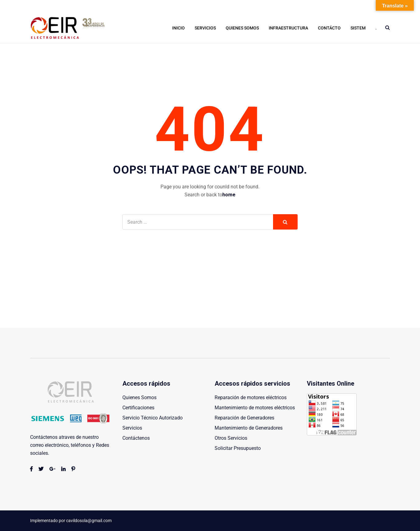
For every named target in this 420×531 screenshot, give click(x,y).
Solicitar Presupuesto (238, 448)
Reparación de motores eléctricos (251, 397)
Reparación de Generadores (244, 418)
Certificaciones (138, 408)
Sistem (358, 28)
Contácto (329, 28)
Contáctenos (136, 438)
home (229, 195)
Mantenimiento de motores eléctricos (255, 408)
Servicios (205, 28)
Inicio (178, 28)
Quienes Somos (242, 28)
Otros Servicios (231, 438)
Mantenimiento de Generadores (249, 428)
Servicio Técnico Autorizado (153, 418)
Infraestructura (288, 28)
